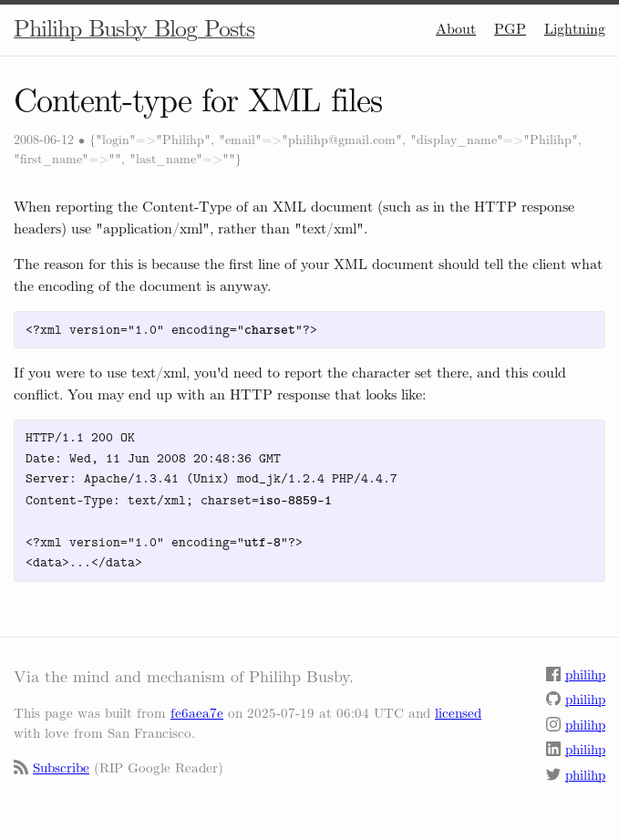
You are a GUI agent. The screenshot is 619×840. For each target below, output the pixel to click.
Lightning (575, 29)
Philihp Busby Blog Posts (134, 29)
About (456, 29)
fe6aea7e (197, 713)
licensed (458, 713)
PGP (510, 29)
